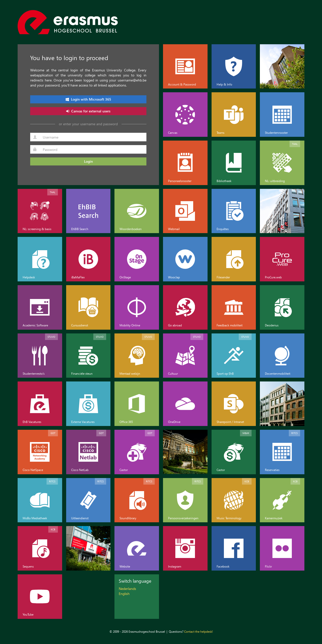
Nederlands (127, 589)
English (124, 594)
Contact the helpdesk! (198, 631)
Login (88, 161)
